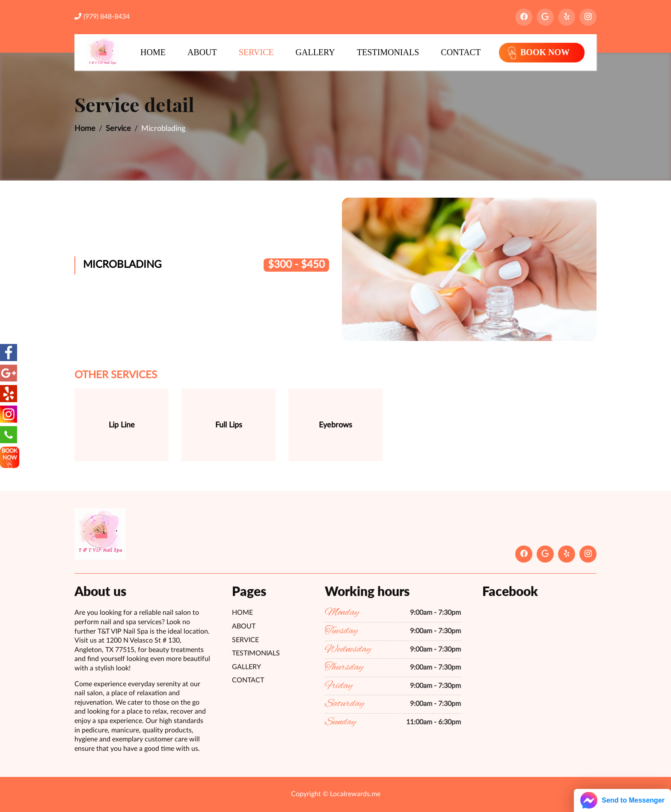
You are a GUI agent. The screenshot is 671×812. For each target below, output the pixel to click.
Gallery (315, 52)
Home (153, 52)
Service (256, 52)
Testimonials (388, 52)
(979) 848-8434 (102, 16)
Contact (461, 52)
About (202, 52)
